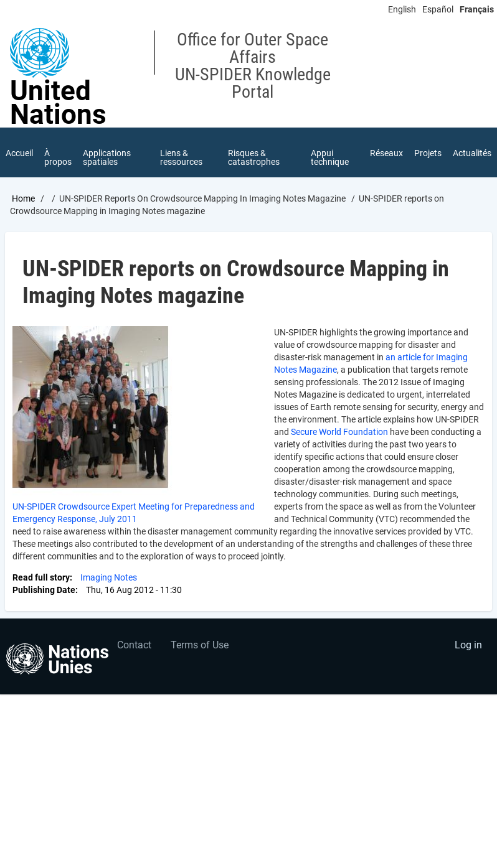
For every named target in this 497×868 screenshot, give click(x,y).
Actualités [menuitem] (472, 153)
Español (438, 9)
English (402, 9)
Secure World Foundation (339, 432)
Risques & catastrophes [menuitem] (254, 157)
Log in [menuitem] (468, 645)
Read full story (41, 577)
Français (477, 9)
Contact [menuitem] (134, 645)
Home (23, 198)
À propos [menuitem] (58, 157)
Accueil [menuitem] (19, 153)
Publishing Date (44, 590)
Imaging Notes (109, 577)
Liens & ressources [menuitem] (181, 157)
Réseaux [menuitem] (386, 153)
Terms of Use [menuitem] (200, 645)
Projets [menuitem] (428, 153)
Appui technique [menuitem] (330, 157)
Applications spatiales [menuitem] (107, 157)
